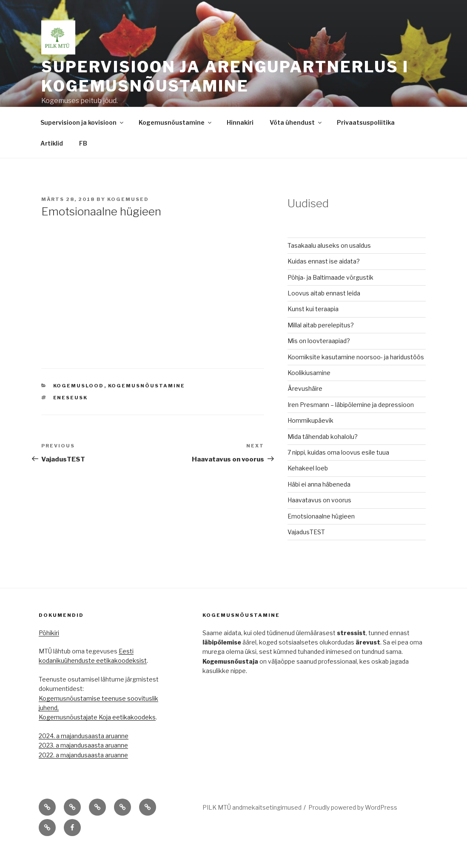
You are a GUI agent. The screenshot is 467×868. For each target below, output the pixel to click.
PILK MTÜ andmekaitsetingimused (252, 827)
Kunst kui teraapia (313, 328)
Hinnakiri (240, 142)
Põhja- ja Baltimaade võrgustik (330, 297)
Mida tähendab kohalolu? (323, 456)
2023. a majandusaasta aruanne (83, 765)
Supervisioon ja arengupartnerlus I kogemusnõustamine (225, 76)
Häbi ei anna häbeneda (319, 504)
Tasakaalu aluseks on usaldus (329, 265)
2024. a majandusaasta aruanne (84, 755)
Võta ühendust (296, 142)
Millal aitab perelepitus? (321, 345)
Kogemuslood (79, 405)
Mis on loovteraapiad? (319, 360)
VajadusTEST (306, 551)
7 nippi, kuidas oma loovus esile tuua (338, 472)
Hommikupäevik (310, 440)
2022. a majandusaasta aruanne (83, 775)
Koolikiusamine (309, 392)
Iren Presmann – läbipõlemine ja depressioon (351, 424)
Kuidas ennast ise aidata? (324, 281)
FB (83, 163)
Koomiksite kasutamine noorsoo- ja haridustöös (356, 377)
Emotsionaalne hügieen (321, 536)
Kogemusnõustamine (176, 142)
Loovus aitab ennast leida (324, 313)
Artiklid (52, 163)
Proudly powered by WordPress (353, 827)
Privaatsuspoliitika (366, 142)
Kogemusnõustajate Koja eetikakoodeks (97, 737)
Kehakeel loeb (308, 488)
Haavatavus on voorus (319, 520)
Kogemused (128, 219)
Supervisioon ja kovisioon (83, 142)
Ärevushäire (305, 408)
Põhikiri (49, 652)
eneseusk (71, 417)
